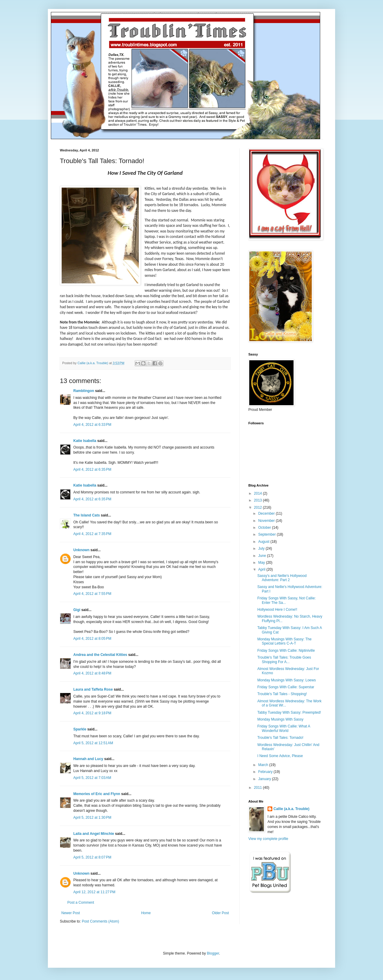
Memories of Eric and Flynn (97, 794)
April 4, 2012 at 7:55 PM (92, 594)
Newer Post (71, 913)
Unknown (81, 550)
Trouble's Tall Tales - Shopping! (282, 694)
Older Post (220, 913)
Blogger (213, 953)
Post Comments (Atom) (100, 921)
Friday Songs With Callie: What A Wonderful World (284, 728)
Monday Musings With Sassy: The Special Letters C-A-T (284, 641)
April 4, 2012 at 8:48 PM (92, 673)
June (263, 556)
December (267, 513)
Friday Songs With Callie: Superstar (286, 687)
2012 (259, 508)
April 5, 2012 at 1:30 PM (92, 818)
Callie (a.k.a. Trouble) (291, 809)
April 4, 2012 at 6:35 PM (92, 470)
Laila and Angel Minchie (94, 834)
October (265, 528)
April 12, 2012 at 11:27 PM (94, 892)
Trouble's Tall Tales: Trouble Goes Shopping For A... (284, 660)
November (267, 521)
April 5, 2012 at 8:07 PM (92, 857)
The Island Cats (87, 515)
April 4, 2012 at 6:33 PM (92, 425)
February (266, 772)
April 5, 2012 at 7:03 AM (92, 778)
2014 (259, 493)
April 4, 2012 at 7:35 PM (92, 534)
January (265, 779)
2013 (259, 500)
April (262, 569)
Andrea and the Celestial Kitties (100, 655)
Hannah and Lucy (88, 759)
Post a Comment (81, 902)
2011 (259, 788)
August (264, 542)
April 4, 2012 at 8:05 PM (92, 639)
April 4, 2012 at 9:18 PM (92, 713)
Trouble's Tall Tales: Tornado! (280, 738)
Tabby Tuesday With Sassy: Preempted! (289, 712)
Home (146, 913)
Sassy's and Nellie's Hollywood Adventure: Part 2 (282, 578)
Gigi (77, 610)
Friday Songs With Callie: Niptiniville (286, 651)
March (264, 765)
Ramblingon (84, 391)
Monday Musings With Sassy (280, 719)
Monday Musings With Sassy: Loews (287, 680)
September (268, 534)
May (262, 563)
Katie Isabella (85, 441)
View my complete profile (268, 839)
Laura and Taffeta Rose (93, 689)
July (262, 549)
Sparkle (80, 729)
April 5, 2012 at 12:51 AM (93, 743)
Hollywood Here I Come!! (277, 610)
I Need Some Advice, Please (280, 756)
